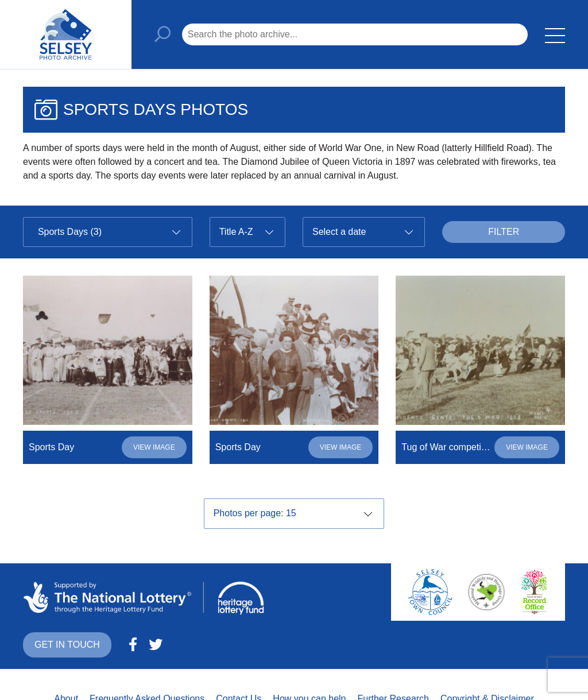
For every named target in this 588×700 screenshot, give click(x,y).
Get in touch (67, 645)
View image (154, 447)
